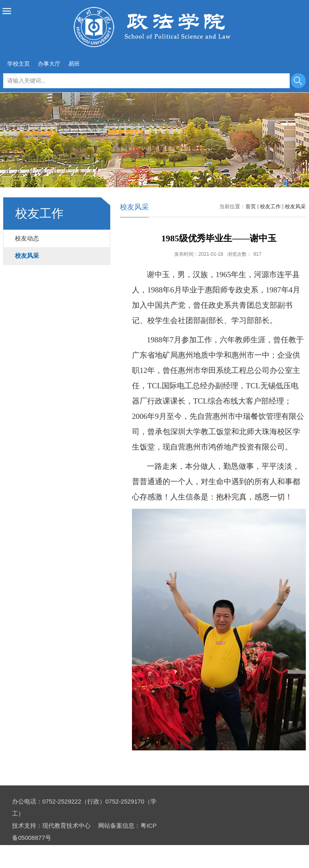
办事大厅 (49, 64)
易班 (74, 64)
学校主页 (19, 64)
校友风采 (295, 206)
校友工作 (270, 206)
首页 (251, 206)
